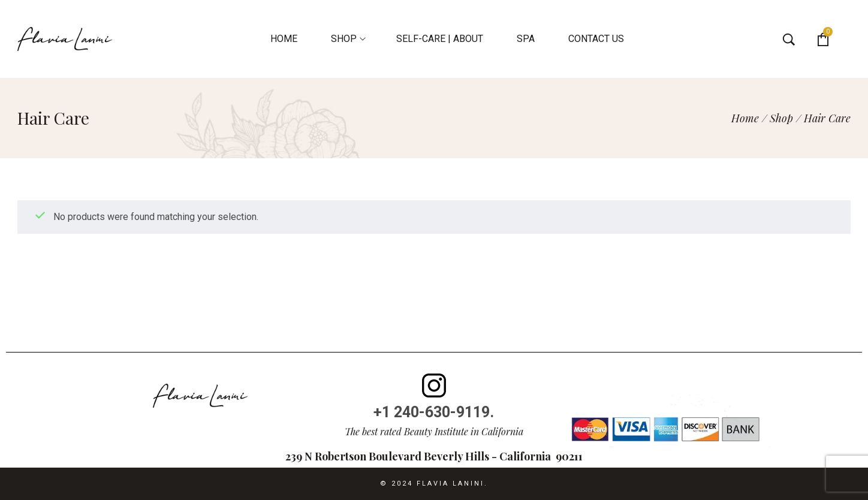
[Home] (745, 118)
